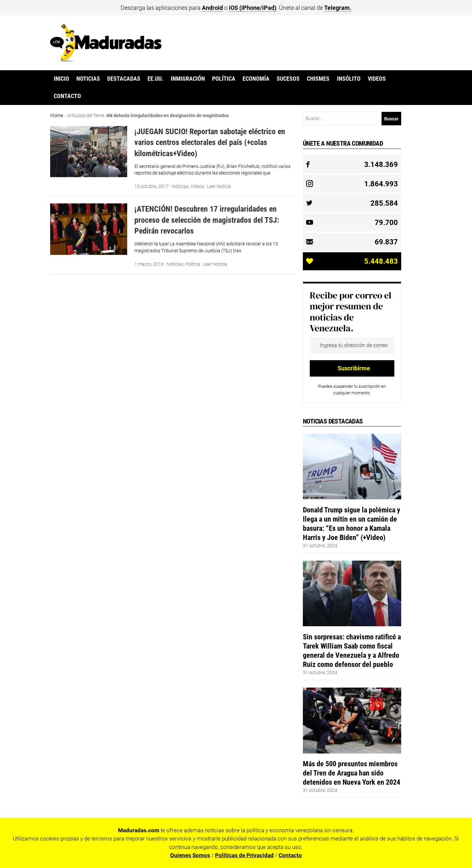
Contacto (67, 96)
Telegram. (338, 8)
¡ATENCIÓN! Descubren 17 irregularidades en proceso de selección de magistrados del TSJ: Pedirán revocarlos (207, 220)
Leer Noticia (219, 186)
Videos (377, 79)
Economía (256, 79)
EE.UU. (155, 79)
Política (224, 79)
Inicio (61, 79)
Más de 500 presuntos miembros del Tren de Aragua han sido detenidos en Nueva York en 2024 (352, 773)
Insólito (349, 79)
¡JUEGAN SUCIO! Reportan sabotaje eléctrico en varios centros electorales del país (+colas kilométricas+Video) (210, 142)
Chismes (318, 79)
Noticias (88, 79)
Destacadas (124, 79)
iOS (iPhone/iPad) (253, 8)
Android (212, 8)
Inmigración (188, 79)
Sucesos (288, 79)
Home (57, 115)
